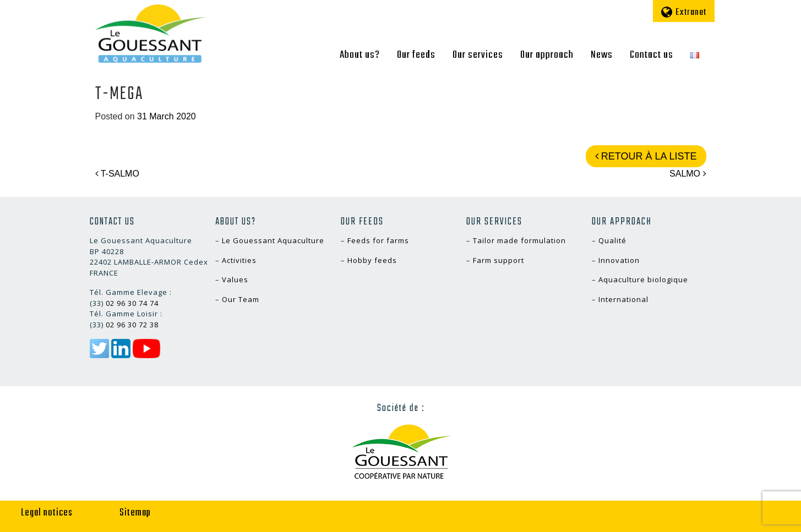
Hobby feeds (372, 260)
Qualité (612, 240)
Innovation (619, 260)
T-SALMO (117, 174)
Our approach (547, 55)
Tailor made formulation (519, 240)
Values (235, 279)
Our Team (241, 299)
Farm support (498, 260)
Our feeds (416, 55)
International (623, 299)
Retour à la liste (646, 156)
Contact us (652, 55)
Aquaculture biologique (643, 279)
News (602, 55)
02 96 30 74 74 (132, 303)
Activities (239, 260)
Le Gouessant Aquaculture (273, 240)
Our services (478, 55)
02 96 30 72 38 (132, 325)
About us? (360, 55)
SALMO (688, 174)
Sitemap (135, 513)
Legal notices (47, 513)
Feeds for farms (378, 240)
